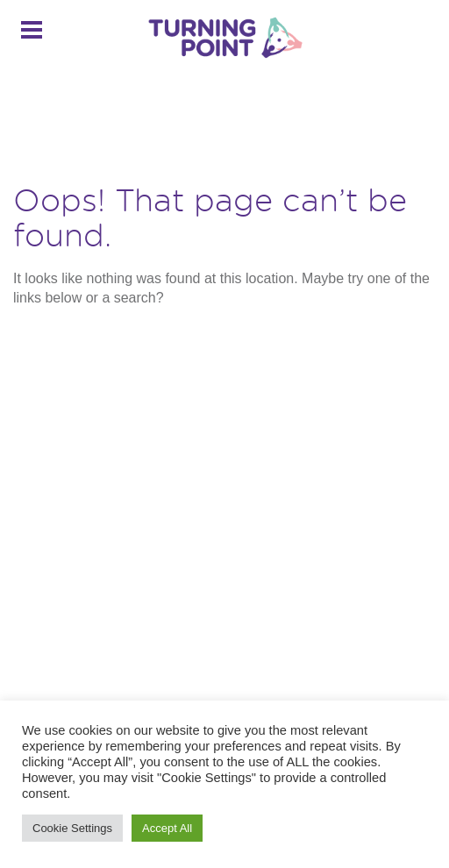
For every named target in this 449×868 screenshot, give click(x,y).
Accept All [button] (167, 828)
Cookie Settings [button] (72, 828)
